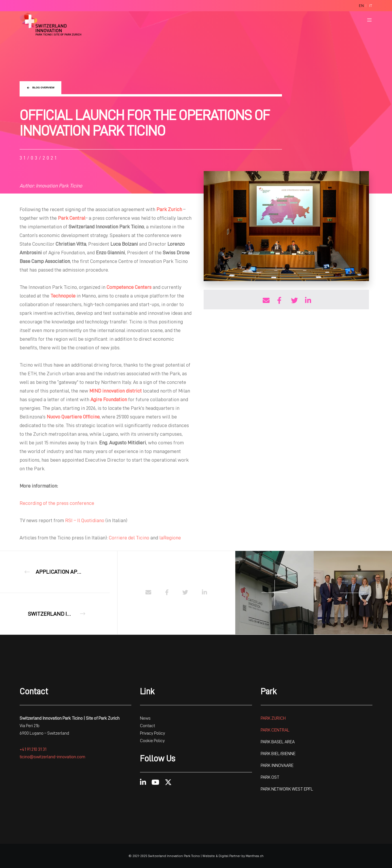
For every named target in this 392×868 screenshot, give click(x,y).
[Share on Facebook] (279, 300)
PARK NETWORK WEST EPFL (287, 789)
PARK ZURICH (273, 718)
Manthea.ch (255, 856)
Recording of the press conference (57, 503)
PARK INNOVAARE (277, 765)
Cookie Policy (152, 741)
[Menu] (366, 20)
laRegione (170, 538)
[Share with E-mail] (265, 300)
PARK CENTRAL (275, 730)
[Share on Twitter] (293, 300)
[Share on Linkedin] (308, 300)
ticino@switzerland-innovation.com (52, 757)
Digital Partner (230, 856)
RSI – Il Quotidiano (85, 520)
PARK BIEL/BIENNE (278, 754)
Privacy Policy (153, 733)
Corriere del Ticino (129, 538)
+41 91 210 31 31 (33, 749)
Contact (148, 726)
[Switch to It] (371, 6)
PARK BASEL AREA (278, 742)
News (145, 718)
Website (209, 856)
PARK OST (270, 777)
